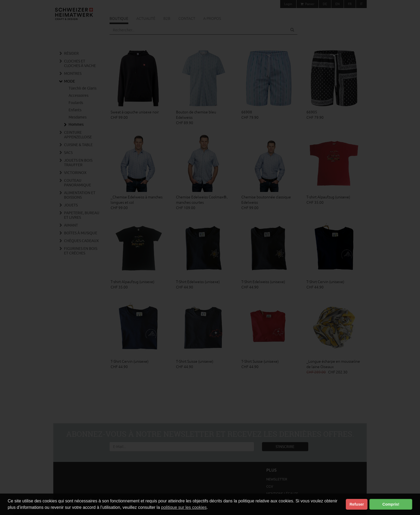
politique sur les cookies (184, 507)
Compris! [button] (391, 504)
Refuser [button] (357, 504)
